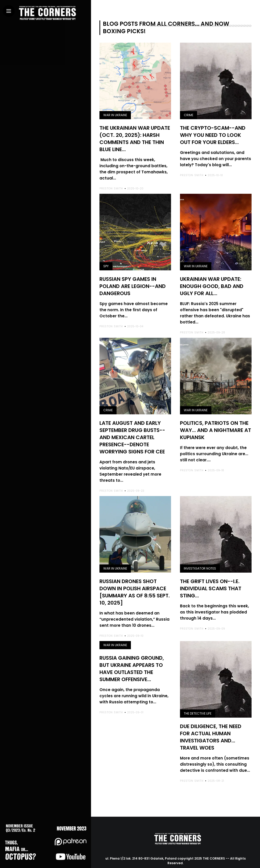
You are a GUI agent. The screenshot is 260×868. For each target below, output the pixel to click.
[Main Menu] (9, 11)
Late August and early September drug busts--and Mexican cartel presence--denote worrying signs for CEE (132, 432)
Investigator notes (200, 562)
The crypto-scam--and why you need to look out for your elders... (213, 134)
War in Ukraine (115, 115)
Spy (106, 264)
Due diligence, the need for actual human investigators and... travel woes (211, 728)
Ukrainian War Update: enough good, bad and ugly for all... (212, 283)
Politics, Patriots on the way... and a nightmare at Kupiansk (216, 426)
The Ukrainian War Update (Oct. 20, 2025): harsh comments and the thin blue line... (135, 138)
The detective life (198, 705)
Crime (189, 115)
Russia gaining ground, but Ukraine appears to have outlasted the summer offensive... (132, 659)
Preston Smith (111, 186)
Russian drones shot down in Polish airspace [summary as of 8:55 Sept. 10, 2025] (135, 585)
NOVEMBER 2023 (76, 825)
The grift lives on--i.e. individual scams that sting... (211, 582)
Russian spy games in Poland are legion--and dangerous (133, 283)
